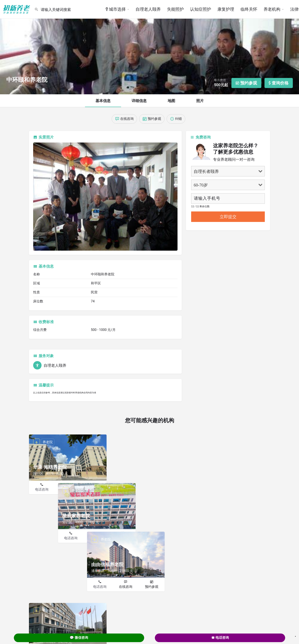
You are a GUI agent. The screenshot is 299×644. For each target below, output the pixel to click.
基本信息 (103, 101)
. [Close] (295, 635)
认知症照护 (201, 9)
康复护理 (226, 9)
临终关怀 (249, 9)
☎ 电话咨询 (220, 638)
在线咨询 (68, 489)
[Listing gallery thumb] (105, 197)
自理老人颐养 (148, 9)
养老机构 (272, 9)
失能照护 (175, 9)
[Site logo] (17, 9)
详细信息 (139, 101)
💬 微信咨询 (79, 638)
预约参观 (94, 489)
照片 (200, 101)
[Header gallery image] (149, 47)
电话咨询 (42, 489)
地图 (171, 101)
